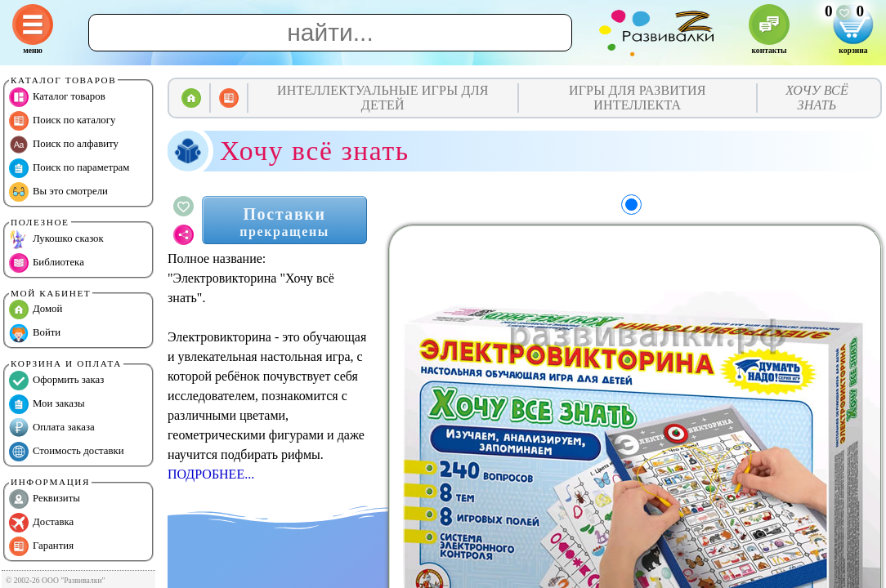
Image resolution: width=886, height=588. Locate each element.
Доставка (41, 523)
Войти (35, 333)
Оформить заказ (56, 381)
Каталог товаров (57, 97)
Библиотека (47, 263)
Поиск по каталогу (62, 121)
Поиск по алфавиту (64, 145)
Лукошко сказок (56, 239)
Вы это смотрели (58, 192)
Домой (36, 310)
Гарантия (41, 546)
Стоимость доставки (67, 452)
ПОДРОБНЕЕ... (211, 474)
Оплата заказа (52, 428)
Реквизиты (45, 499)
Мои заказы (47, 404)
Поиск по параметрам (69, 168)
